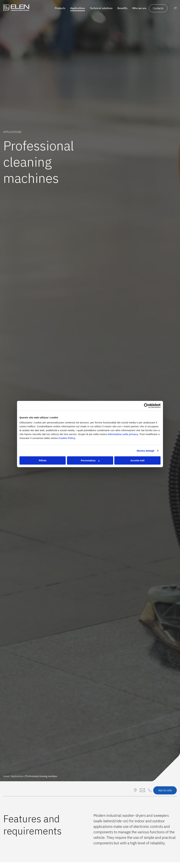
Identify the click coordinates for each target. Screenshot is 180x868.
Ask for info (165, 790)
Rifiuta (43, 460)
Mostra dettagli (145, 451)
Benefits (122, 8)
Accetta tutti (137, 460)
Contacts (158, 8)
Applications (17, 776)
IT (175, 8)
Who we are (139, 8)
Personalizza (90, 460)
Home (6, 776)
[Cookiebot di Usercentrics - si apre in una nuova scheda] (146, 406)
